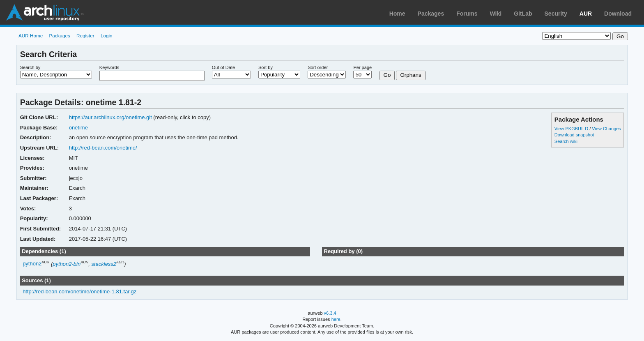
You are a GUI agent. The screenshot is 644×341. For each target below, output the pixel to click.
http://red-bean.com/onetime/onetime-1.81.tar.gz (79, 291)
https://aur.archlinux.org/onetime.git (110, 117)
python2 (32, 264)
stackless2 (104, 264)
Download (618, 14)
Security (556, 14)
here (336, 319)
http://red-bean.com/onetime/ (103, 148)
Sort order (318, 67)
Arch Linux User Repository (45, 12)
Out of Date (223, 67)
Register (85, 36)
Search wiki (566, 141)
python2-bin (67, 264)
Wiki (496, 14)
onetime (78, 128)
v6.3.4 (330, 313)
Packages (431, 14)
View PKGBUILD (572, 129)
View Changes (606, 129)
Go (387, 75)
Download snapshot (574, 135)
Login (107, 36)
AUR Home (31, 36)
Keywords (109, 67)
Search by (30, 67)
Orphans (411, 75)
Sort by (266, 67)
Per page (362, 67)
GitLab (523, 14)
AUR (586, 14)
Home (397, 14)
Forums (467, 14)
